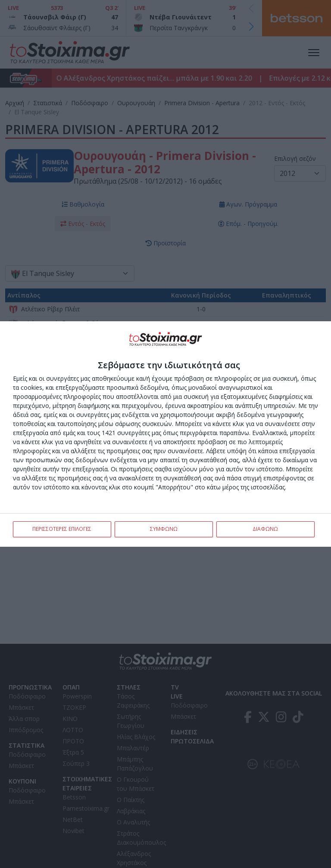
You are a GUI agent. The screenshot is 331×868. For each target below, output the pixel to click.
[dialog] (165, 434)
